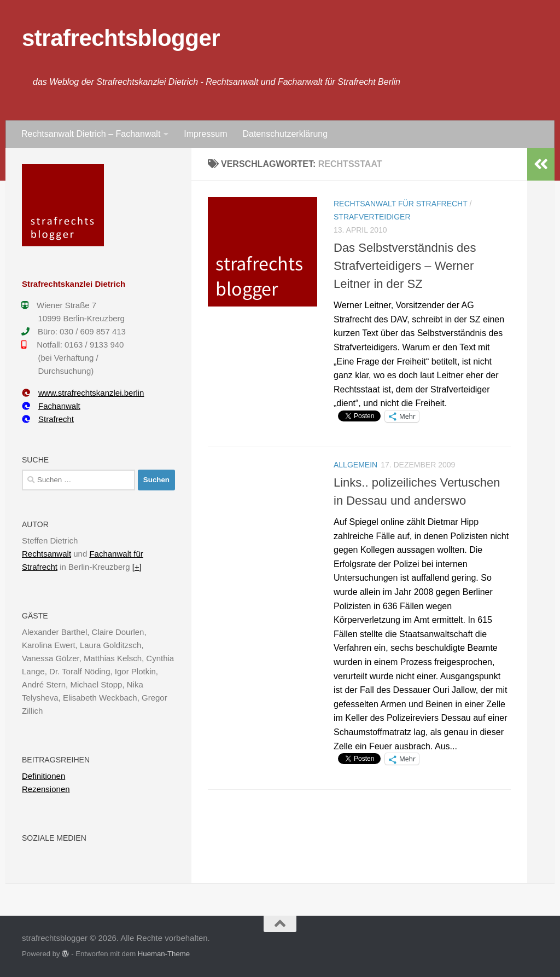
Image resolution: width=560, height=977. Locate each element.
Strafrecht (48, 419)
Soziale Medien (54, 838)
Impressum (205, 134)
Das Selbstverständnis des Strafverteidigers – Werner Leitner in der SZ (405, 266)
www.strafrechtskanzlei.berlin (83, 393)
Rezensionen (46, 789)
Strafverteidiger (372, 217)
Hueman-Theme (164, 954)
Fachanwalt (51, 406)
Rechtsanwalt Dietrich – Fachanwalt (91, 134)
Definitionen (43, 776)
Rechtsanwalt (46, 554)
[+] (137, 567)
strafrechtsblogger (121, 38)
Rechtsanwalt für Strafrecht (401, 204)
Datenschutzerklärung (285, 134)
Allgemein (355, 465)
